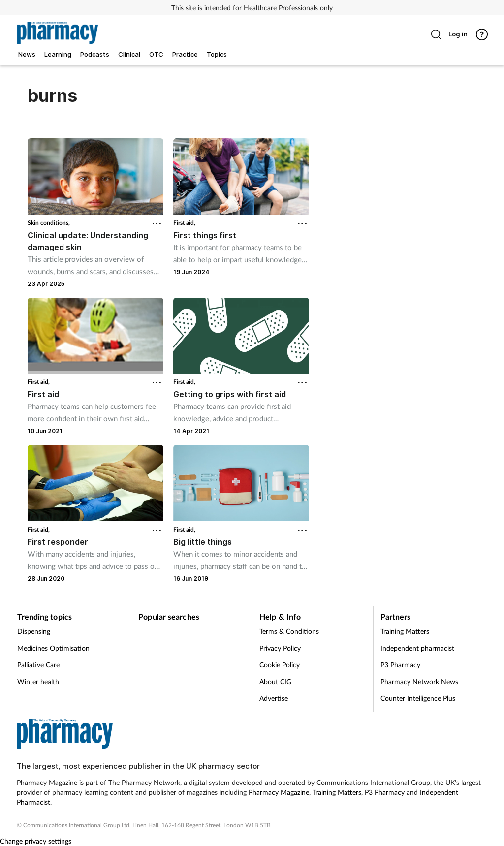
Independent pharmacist (417, 648)
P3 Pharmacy (400, 665)
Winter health (38, 681)
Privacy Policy (280, 648)
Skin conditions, (49, 223)
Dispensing (34, 631)
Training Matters (405, 631)
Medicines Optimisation (53, 648)
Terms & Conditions (289, 631)
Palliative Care (38, 665)
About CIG (275, 681)
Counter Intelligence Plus (418, 698)
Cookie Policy (280, 665)
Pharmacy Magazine (279, 792)
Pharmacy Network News (419, 681)
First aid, (184, 223)
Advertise (274, 698)
